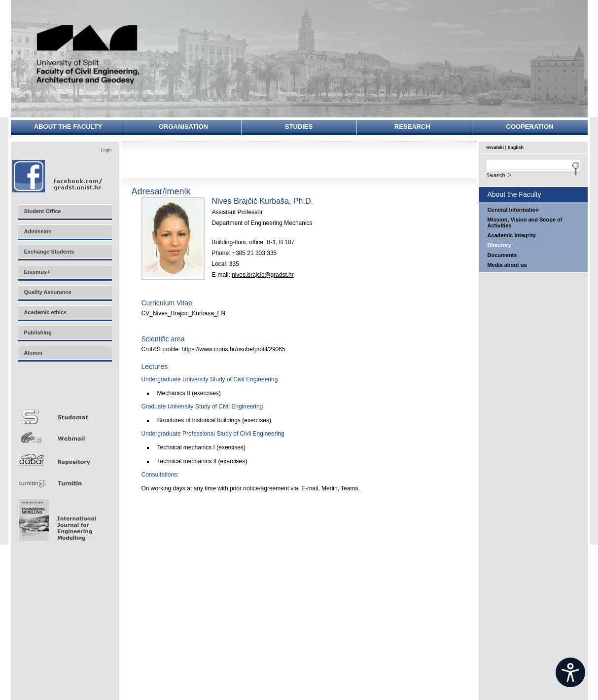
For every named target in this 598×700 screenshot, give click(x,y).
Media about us (507, 265)
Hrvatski (495, 147)
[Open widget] (570, 672)
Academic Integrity (512, 235)
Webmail (65, 435)
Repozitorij (65, 457)
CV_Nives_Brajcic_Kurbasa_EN (184, 313)
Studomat (65, 413)
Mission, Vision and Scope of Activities (525, 222)
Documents (502, 255)
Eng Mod (56, 517)
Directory (499, 245)
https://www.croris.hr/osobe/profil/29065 (234, 349)
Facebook (58, 176)
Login (106, 150)
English (516, 147)
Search (533, 174)
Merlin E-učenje (65, 390)
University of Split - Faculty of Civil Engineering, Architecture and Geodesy (88, 55)
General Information (513, 210)
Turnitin (65, 479)
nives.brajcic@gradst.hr (263, 275)
